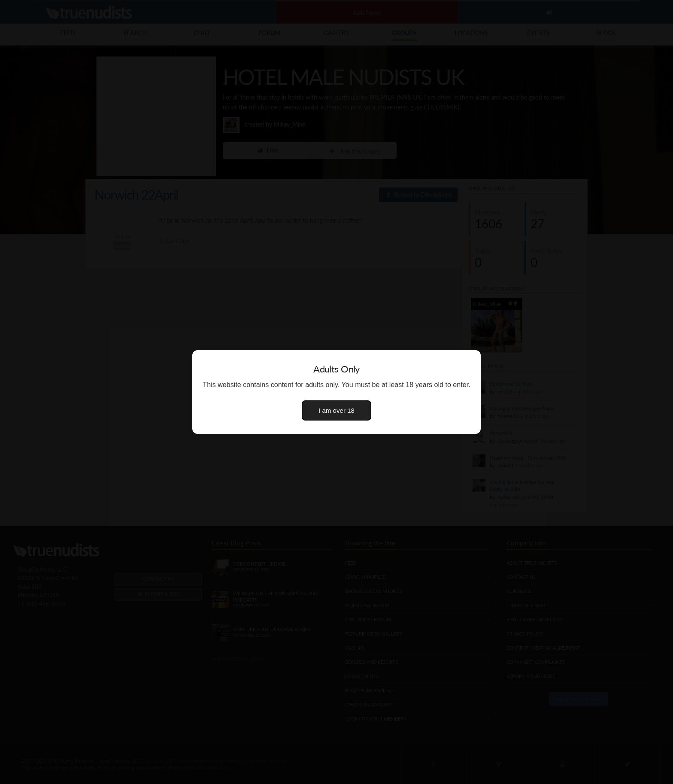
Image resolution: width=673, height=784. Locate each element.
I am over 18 (336, 410)
